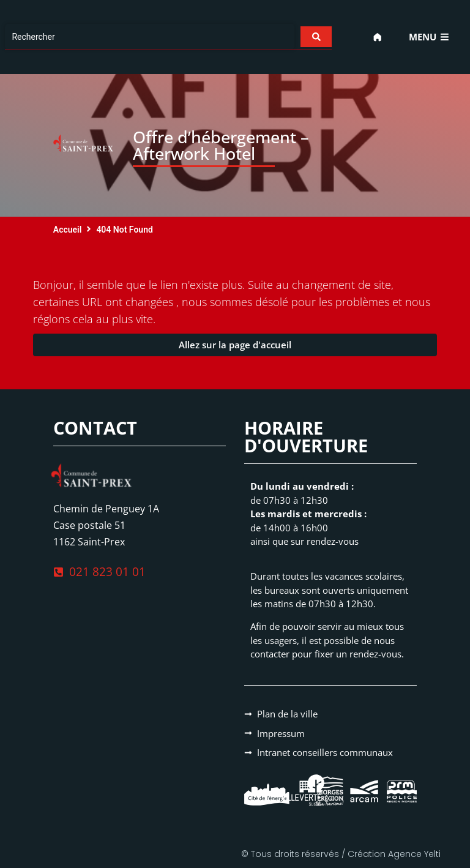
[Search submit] (315, 37)
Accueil (68, 230)
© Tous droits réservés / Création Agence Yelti (341, 854)
